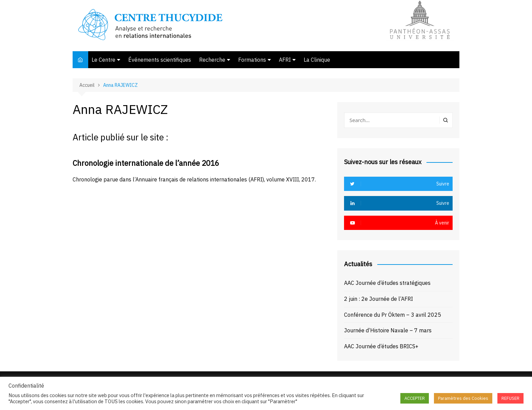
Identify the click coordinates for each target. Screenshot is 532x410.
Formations (252, 60)
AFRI (285, 60)
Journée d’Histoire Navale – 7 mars (388, 330)
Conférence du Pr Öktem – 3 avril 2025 (393, 315)
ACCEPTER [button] (415, 398)
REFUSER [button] (510, 398)
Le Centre (103, 60)
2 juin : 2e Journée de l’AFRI (378, 299)
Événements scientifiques (160, 60)
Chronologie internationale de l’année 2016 (146, 163)
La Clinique (317, 60)
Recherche (212, 60)
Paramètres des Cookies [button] (463, 398)
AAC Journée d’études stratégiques (387, 283)
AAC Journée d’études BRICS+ (381, 346)
